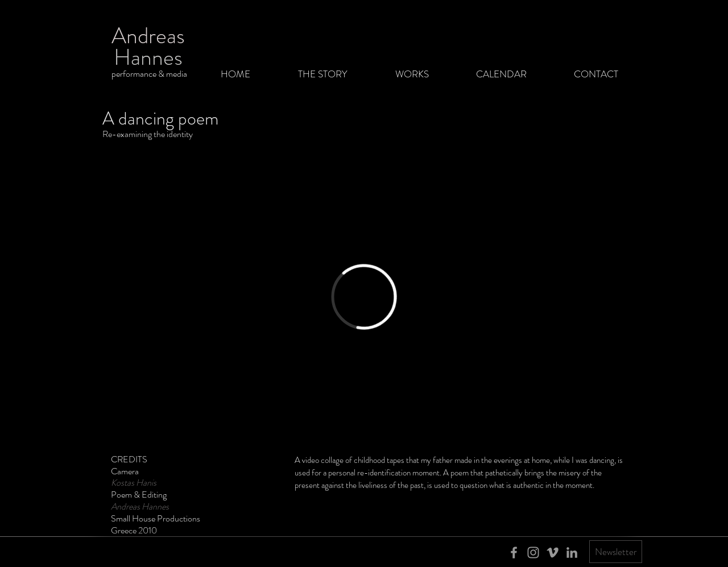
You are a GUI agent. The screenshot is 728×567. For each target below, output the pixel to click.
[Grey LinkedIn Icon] (572, 552)
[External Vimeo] (364, 297)
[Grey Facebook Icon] (514, 552)
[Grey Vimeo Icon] (553, 552)
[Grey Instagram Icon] (533, 552)
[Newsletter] (616, 552)
